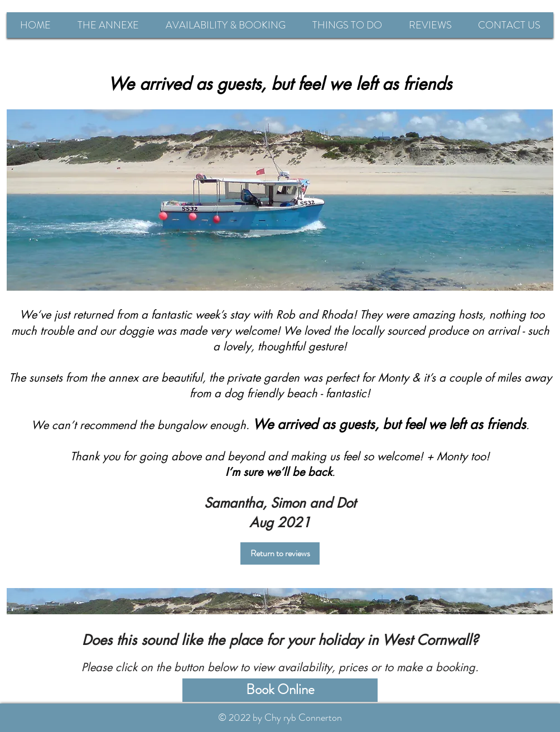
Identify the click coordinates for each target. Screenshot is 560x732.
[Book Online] (280, 690)
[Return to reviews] (280, 553)
